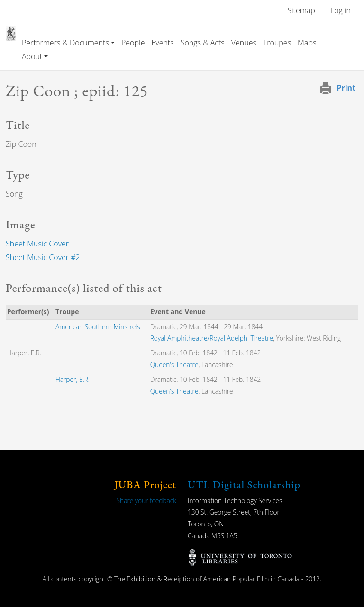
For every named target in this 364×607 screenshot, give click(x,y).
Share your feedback (146, 501)
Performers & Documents (65, 43)
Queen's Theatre (174, 365)
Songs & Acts (203, 43)
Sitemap (301, 10)
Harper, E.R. (73, 379)
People (133, 43)
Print (346, 88)
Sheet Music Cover (37, 244)
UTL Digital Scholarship (244, 485)
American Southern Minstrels (98, 327)
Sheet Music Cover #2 (43, 257)
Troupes (277, 43)
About (32, 56)
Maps (307, 43)
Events (162, 43)
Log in (341, 10)
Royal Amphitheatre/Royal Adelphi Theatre (212, 338)
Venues (244, 43)
